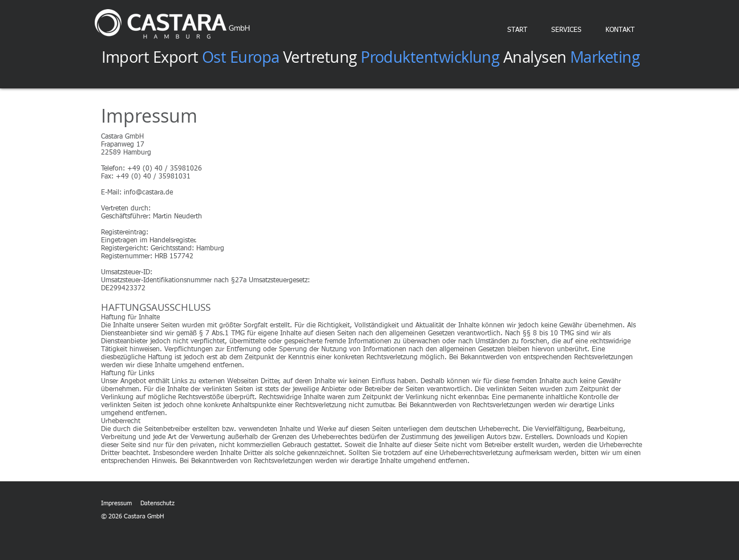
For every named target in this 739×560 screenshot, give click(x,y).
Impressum (116, 503)
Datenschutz (158, 503)
